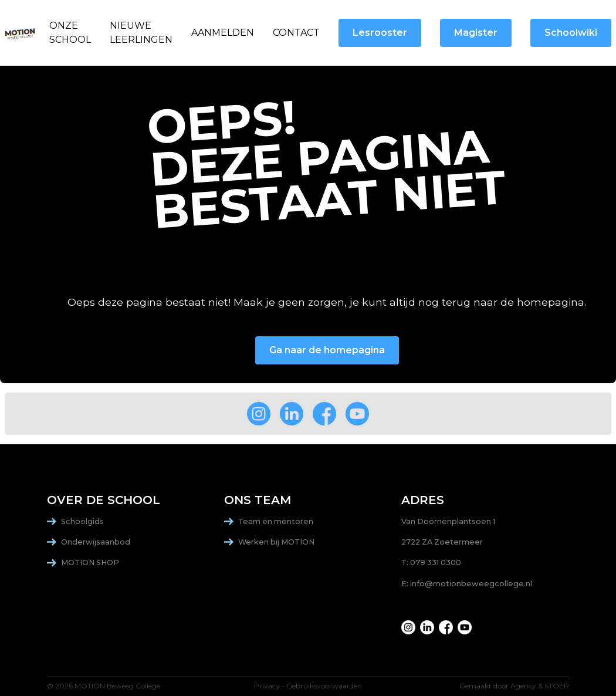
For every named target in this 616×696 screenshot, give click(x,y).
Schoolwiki (571, 33)
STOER (557, 686)
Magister (476, 33)
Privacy (267, 686)
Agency (523, 686)
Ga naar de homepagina (327, 350)
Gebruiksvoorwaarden (324, 686)
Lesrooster (380, 33)
